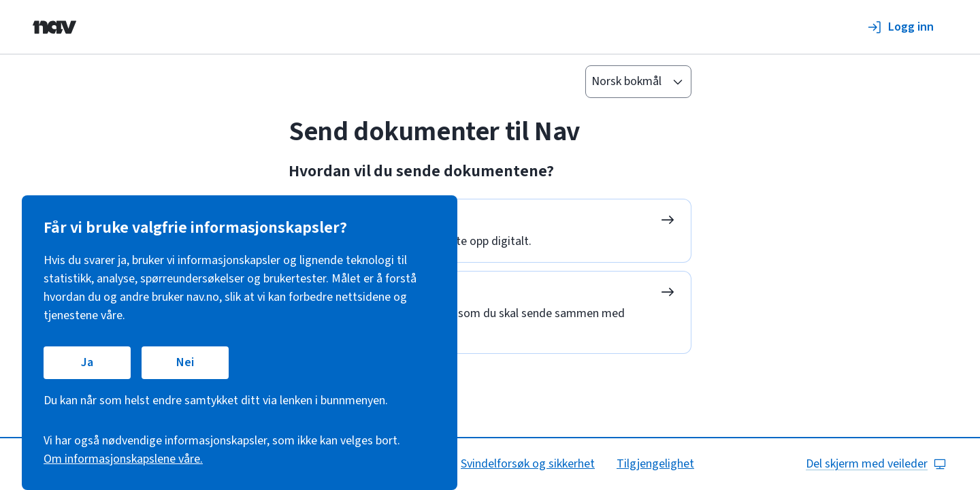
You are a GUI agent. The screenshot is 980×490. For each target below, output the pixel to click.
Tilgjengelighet (655, 464)
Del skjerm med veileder (876, 464)
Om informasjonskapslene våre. (123, 459)
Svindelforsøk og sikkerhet (528, 464)
